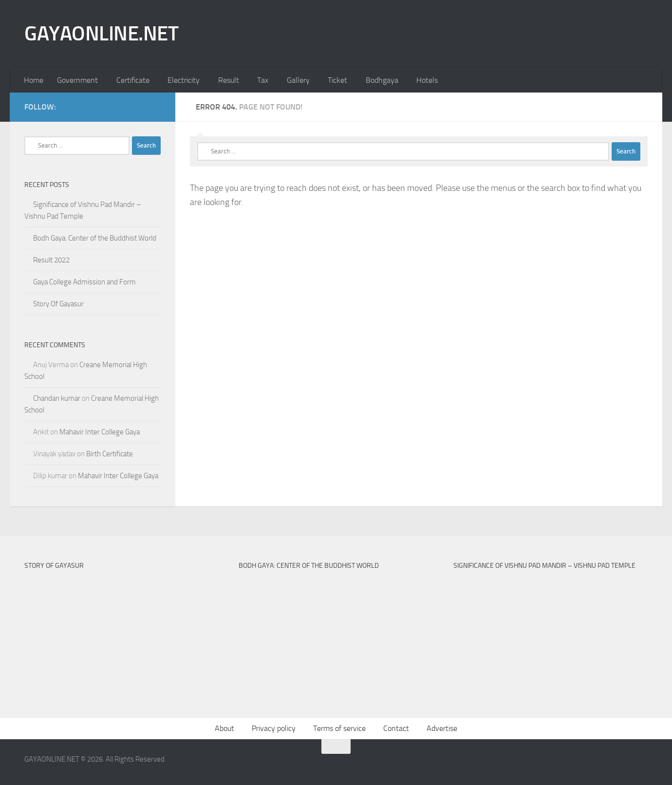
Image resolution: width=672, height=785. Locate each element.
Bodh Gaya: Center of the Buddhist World (95, 238)
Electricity (184, 80)
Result (229, 80)
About (224, 728)
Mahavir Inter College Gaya (100, 432)
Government (77, 80)
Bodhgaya (382, 80)
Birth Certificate (110, 454)
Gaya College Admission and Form (84, 282)
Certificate (133, 80)
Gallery (298, 80)
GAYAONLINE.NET (101, 34)
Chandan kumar (57, 398)
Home (34, 80)
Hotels (427, 80)
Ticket (337, 80)
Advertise (442, 728)
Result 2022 (51, 260)
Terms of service (339, 728)
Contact (396, 728)
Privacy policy (274, 728)
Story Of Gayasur (58, 304)
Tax (263, 80)
